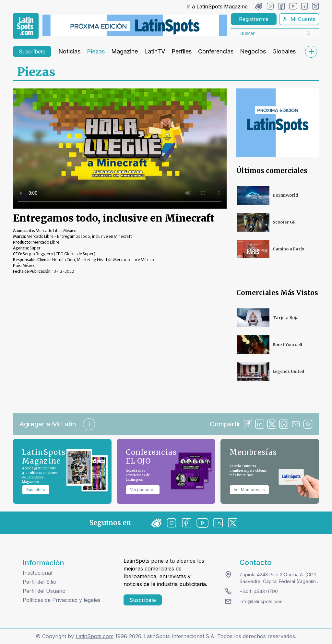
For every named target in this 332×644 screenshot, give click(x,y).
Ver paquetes (143, 490)
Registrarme (254, 19)
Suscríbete (32, 52)
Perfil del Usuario (44, 591)
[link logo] (26, 26)
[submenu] (311, 52)
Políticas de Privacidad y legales (62, 600)
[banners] (135, 25)
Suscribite (36, 490)
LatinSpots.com (95, 636)
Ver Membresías (249, 490)
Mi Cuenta (299, 19)
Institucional (37, 573)
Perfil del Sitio (40, 582)
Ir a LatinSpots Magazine (217, 6)
